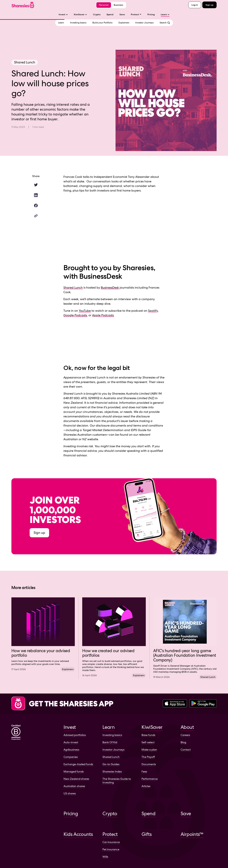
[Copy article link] (36, 216)
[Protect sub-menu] (136, 15)
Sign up (209, 5)
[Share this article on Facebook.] (36, 206)
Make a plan (149, 750)
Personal (104, 5)
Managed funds (74, 771)
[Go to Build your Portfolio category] (102, 23)
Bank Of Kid (110, 742)
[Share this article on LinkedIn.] (36, 195)
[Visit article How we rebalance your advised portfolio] (43, 634)
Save (122, 14)
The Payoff (148, 757)
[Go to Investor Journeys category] (144, 23)
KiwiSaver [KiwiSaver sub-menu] (80, 14)
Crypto (97, 14)
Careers (185, 735)
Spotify (153, 311)
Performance (150, 779)
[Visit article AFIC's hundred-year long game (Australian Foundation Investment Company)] (185, 638)
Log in (195, 5)
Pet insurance (111, 849)
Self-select (148, 742)
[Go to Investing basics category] (78, 23)
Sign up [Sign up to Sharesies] (39, 533)
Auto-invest (71, 742)
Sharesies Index (112, 771)
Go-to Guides (111, 764)
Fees (144, 771)
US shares (70, 793)
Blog (183, 742)
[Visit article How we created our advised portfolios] (114, 637)
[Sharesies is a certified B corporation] (16, 733)
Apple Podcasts (103, 315)
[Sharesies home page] (23, 5)
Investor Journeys (113, 750)
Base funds (148, 735)
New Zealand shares (76, 779)
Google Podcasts (75, 315)
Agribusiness (71, 750)
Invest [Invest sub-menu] (63, 14)
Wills (105, 857)
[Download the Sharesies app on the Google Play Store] (203, 704)
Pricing (151, 14)
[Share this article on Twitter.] (36, 185)
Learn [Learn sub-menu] (165, 14)
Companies (71, 757)
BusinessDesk (110, 288)
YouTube (85, 311)
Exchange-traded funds (78, 764)
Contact (186, 750)
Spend (110, 14)
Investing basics (112, 735)
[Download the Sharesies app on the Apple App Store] (175, 704)
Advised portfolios (75, 735)
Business (118, 5)
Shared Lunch (73, 288)
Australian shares (74, 786)
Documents (149, 764)
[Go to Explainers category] (124, 23)
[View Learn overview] (61, 23)
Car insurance (111, 842)
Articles (146, 786)
